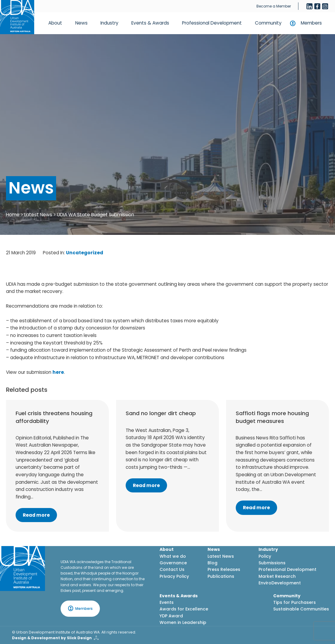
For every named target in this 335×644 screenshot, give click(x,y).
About (55, 23)
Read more (36, 515)
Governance (173, 563)
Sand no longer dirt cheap (161, 413)
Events (167, 602)
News (81, 23)
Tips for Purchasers (295, 602)
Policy (265, 556)
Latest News (38, 215)
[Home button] (17, 17)
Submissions (272, 563)
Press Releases (224, 569)
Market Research (277, 576)
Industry (109, 23)
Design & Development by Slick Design (52, 638)
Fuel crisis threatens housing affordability (54, 417)
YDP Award (171, 616)
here (58, 372)
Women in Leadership (183, 622)
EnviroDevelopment (280, 583)
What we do (173, 556)
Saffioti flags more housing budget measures (272, 417)
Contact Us (172, 569)
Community (268, 23)
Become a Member (274, 6)
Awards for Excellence (184, 609)
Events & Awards (150, 23)
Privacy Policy (174, 576)
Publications (221, 576)
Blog (212, 563)
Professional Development (212, 23)
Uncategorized (85, 253)
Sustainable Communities (301, 609)
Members (311, 23)
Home (13, 215)
